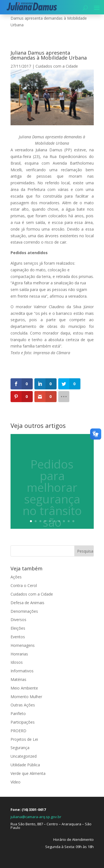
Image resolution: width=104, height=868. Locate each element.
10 (73, 521)
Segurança (20, 748)
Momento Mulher (26, 697)
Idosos (17, 662)
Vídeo (16, 782)
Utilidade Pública (25, 765)
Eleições (18, 628)
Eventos (18, 637)
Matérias (18, 679)
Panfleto (18, 713)
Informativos (22, 671)
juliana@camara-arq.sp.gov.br (36, 817)
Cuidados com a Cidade (57, 66)
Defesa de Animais (27, 603)
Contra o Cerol (24, 585)
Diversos (18, 620)
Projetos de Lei (24, 739)
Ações (16, 577)
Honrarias (19, 654)
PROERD (18, 731)
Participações (23, 722)
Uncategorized (24, 756)
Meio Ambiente (24, 688)
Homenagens (23, 645)
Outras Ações (23, 705)
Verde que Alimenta (28, 773)
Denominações (24, 611)
